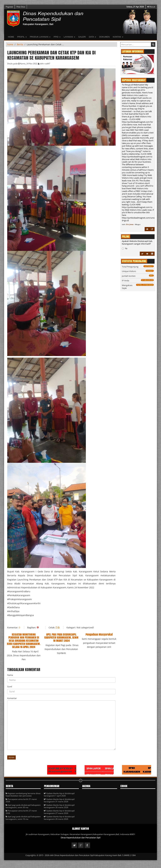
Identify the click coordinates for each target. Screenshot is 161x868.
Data (92, 37)
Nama (10, 675)
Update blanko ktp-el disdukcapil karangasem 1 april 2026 (59, 795)
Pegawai (9, 7)
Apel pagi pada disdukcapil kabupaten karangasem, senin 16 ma (23, 818)
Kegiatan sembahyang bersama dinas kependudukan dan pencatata (23, 795)
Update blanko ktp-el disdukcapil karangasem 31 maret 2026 (59, 800)
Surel (10, 687)
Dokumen (104, 37)
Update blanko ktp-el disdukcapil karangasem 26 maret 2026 (59, 818)
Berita (20, 44)
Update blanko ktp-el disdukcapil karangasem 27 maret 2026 (59, 812)
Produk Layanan (40, 37)
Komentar (12, 698)
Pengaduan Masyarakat (99, 634)
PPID (57, 37)
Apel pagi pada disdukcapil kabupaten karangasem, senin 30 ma (23, 806)
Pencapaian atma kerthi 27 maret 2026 (21, 812)
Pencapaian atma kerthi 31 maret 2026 (21, 800)
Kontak (118, 37)
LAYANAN (69, 37)
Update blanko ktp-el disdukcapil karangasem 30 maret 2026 (59, 806)
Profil (22, 37)
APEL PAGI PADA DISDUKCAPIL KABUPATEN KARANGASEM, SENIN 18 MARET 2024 (61, 638)
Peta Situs (21, 7)
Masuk (151, 7)
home (10, 44)
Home (11, 37)
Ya (125, 248)
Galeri (82, 37)
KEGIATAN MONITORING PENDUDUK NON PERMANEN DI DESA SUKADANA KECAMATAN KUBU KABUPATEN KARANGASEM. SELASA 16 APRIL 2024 (24, 641)
